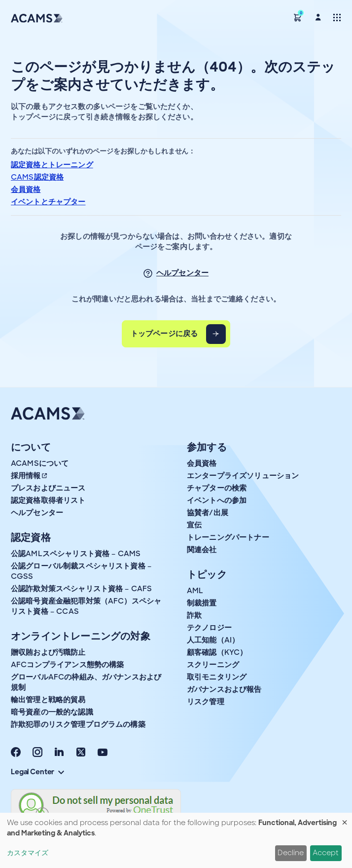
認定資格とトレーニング (52, 165)
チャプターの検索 (217, 488)
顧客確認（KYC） (217, 652)
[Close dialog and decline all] (345, 819)
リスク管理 (206, 702)
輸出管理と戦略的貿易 (48, 700)
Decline (291, 853)
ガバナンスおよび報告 (224, 689)
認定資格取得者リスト (48, 500)
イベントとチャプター (48, 202)
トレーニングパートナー (228, 537)
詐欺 (194, 615)
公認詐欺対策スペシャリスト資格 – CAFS (81, 589)
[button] (298, 17)
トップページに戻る (164, 334)
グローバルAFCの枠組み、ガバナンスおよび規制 (86, 682)
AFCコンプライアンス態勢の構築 (67, 665)
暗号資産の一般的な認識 (52, 712)
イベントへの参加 (217, 500)
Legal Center (37, 772)
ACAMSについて (40, 463)
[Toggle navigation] (337, 17)
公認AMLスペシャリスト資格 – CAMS (76, 554)
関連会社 (202, 550)
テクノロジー (209, 628)
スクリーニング (213, 665)
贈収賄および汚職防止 (48, 652)
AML (195, 591)
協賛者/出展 (208, 513)
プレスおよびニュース (48, 488)
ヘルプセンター (182, 273)
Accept (326, 853)
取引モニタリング (217, 677)
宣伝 (194, 525)
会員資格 (26, 189)
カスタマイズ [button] (28, 853)
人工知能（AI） (213, 640)
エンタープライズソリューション (243, 476)
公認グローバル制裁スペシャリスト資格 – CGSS (81, 571)
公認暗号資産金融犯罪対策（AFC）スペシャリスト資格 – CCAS (86, 606)
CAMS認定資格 (37, 177)
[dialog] (176, 840)
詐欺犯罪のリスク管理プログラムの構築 (78, 724)
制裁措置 (202, 603)
